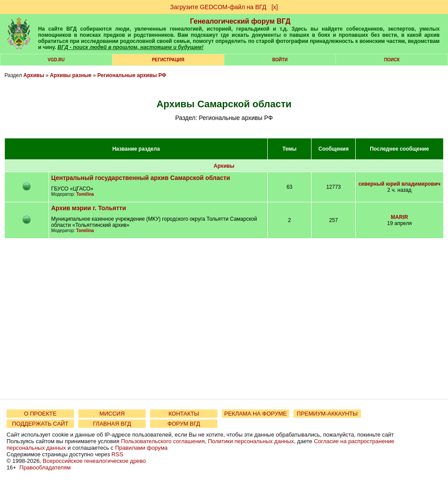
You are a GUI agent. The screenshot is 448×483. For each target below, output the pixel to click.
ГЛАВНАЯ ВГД (112, 424)
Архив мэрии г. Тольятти (89, 208)
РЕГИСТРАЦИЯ (168, 60)
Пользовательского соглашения (163, 441)
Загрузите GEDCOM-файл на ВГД (218, 7)
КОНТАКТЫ (184, 414)
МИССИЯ (112, 414)
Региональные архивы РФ (132, 75)
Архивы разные (71, 75)
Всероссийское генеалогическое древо (94, 461)
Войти (280, 60)
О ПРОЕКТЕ (40, 414)
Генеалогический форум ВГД (240, 21)
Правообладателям (45, 467)
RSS (117, 454)
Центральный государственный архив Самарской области (141, 178)
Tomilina (85, 194)
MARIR (399, 217)
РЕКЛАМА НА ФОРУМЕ (255, 414)
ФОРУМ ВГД (184, 424)
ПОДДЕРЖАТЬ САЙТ (40, 424)
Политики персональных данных (251, 441)
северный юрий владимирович (399, 184)
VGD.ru (56, 60)
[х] (275, 7)
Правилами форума (141, 448)
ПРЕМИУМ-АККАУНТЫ (327, 414)
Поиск (392, 60)
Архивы (34, 75)
